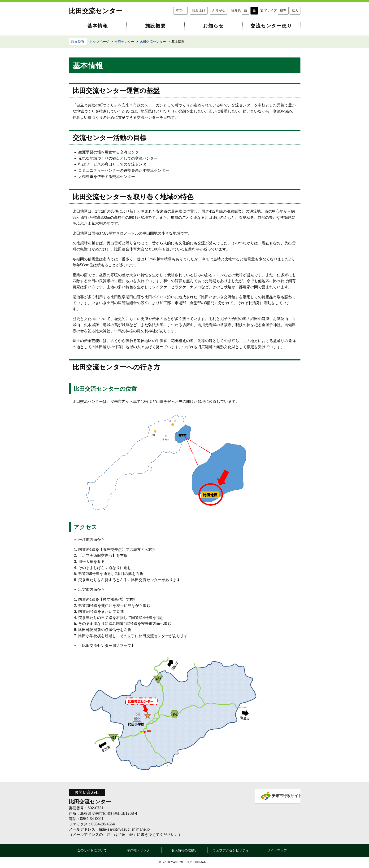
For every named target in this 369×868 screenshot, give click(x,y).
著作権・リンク (138, 850)
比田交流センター (96, 11)
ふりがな (219, 10)
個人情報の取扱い (184, 850)
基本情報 (98, 26)
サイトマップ (277, 850)
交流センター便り (271, 26)
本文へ (181, 10)
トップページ (99, 42)
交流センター (124, 42)
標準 (283, 10)
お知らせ (213, 26)
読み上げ (199, 10)
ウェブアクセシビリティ (231, 850)
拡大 (295, 10)
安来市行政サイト (279, 796)
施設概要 (156, 26)
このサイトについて (92, 850)
